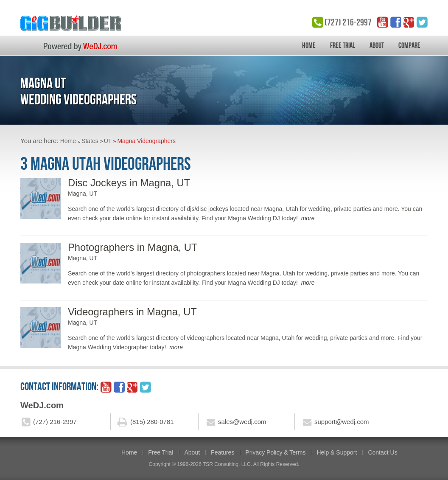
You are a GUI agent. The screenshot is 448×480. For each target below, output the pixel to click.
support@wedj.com (342, 422)
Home (309, 45)
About (377, 45)
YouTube (383, 22)
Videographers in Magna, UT (132, 312)
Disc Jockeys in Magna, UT (129, 183)
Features (223, 452)
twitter (422, 22)
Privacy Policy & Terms (275, 452)
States (90, 141)
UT (108, 141)
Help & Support (337, 452)
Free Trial (343, 45)
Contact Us (382, 452)
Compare (409, 45)
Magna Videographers (146, 141)
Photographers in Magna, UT (133, 247)
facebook (396, 22)
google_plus (409, 22)
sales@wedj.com (242, 422)
